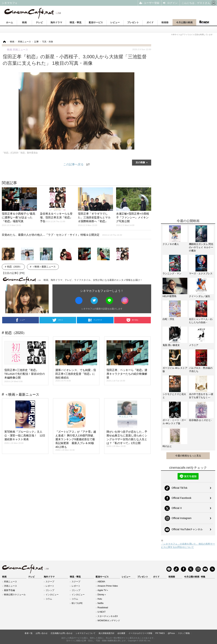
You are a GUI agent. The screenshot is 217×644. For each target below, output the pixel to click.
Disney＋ (102, 595)
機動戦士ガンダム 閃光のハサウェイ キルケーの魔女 (201, 247)
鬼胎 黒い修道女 (171, 345)
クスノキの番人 (171, 244)
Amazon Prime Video (108, 586)
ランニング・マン (172, 273)
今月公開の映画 (184, 22)
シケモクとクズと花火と (174, 396)
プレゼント (133, 22)
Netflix (100, 603)
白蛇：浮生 (168, 319)
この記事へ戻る (76, 164)
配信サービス (96, 22)
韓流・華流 (75, 22)
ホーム (9, 22)
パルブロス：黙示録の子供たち (201, 370)
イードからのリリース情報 (140, 633)
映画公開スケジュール (15, 595)
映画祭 (165, 22)
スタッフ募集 (184, 633)
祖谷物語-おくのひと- (200, 420)
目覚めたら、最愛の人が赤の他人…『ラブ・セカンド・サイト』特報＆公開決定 (62, 235)
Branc (204, 22)
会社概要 (121, 633)
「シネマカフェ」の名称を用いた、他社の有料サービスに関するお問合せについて (188, 545)
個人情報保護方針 (107, 633)
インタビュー (52, 595)
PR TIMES (160, 633)
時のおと (167, 446)
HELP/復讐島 (170, 296)
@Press (171, 633)
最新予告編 (9, 590)
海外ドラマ (56, 22)
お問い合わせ (42, 633)
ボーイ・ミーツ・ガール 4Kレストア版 (174, 422)
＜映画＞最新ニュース (44, 267)
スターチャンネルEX (108, 616)
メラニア (194, 345)
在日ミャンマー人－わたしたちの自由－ (201, 321)
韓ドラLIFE (77, 603)
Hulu (100, 599)
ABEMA (101, 582)
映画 (24, 22)
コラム (49, 599)
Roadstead (103, 608)
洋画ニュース (10, 586)
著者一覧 (29, 633)
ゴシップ (50, 590)
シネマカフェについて (86, 633)
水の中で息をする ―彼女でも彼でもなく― (201, 396)
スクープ (50, 582)
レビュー (115, 22)
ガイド (150, 22)
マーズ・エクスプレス (201, 273)
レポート (50, 586)
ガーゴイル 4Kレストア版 (175, 370)
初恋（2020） (14, 267)
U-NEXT (102, 612)
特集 (203, 577)
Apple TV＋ (103, 590)
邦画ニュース (10, 582)
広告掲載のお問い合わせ (62, 633)
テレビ (39, 22)
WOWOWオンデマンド (109, 621)
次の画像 (140, 162)
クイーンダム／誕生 (200, 296)
